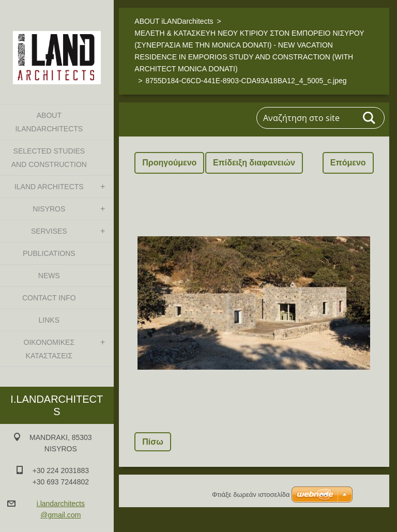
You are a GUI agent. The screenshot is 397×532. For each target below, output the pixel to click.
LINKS (49, 320)
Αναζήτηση (370, 118)
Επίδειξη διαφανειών (254, 163)
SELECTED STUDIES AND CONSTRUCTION (49, 158)
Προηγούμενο (169, 163)
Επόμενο (348, 163)
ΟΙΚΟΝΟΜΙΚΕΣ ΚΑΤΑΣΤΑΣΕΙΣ (49, 349)
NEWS (49, 276)
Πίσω (152, 442)
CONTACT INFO (49, 298)
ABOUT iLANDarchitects (49, 122)
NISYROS (49, 209)
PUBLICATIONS (49, 253)
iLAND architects (49, 187)
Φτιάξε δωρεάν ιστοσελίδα (251, 495)
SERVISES (49, 231)
